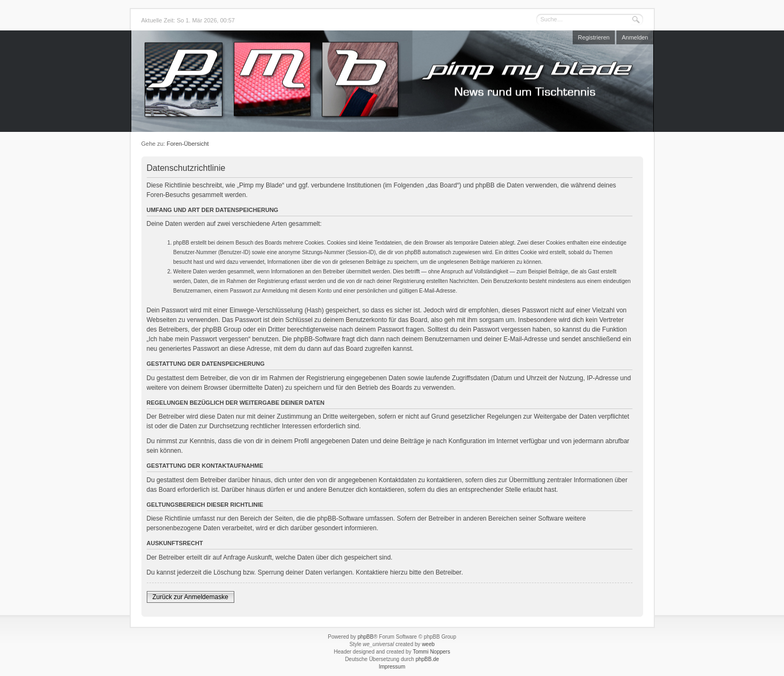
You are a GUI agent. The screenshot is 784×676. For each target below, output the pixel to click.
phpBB (366, 637)
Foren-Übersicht (188, 144)
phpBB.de (427, 659)
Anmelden (635, 37)
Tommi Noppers (431, 652)
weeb (428, 644)
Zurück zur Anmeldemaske (191, 597)
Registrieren (594, 37)
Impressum (392, 667)
